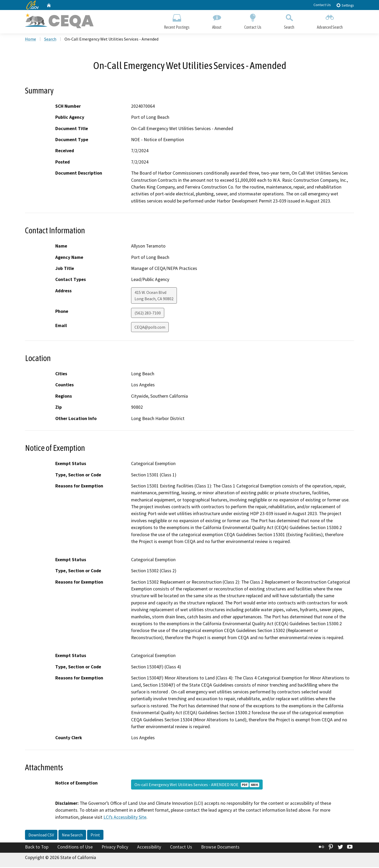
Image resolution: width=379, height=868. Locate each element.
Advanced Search (330, 20)
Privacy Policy (115, 848)
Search (289, 20)
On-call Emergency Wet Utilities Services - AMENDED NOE (197, 785)
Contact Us (322, 5)
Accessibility (149, 848)
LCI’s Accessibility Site (125, 818)
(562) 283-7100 (148, 314)
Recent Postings (177, 20)
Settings (345, 5)
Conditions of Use (75, 848)
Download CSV (41, 836)
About (217, 20)
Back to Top (37, 848)
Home (31, 40)
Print (95, 836)
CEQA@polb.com (150, 328)
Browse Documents (220, 848)
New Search (72, 836)
